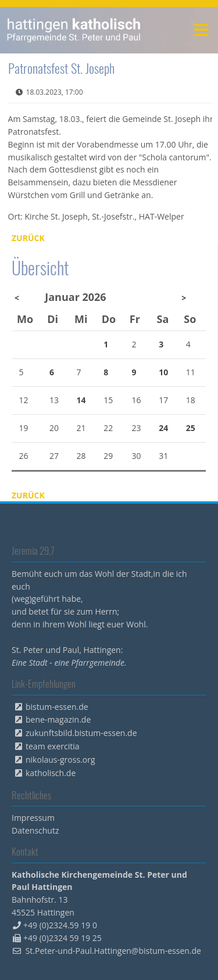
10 (163, 372)
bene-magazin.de (58, 719)
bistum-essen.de (57, 707)
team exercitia (53, 746)
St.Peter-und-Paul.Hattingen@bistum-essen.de (113, 951)
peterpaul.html (74, 30)
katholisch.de (51, 773)
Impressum (33, 818)
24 (163, 428)
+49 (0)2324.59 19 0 (60, 925)
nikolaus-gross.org (60, 760)
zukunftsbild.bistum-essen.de (81, 733)
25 (191, 428)
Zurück (28, 238)
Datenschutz (35, 830)
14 (81, 400)
